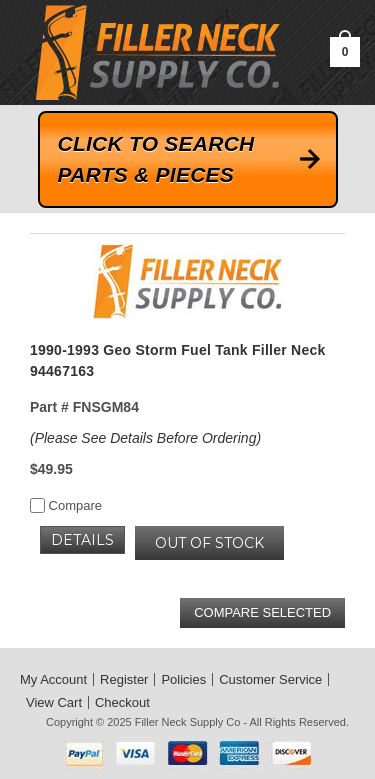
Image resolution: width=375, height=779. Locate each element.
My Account (53, 679)
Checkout (122, 702)
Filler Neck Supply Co (188, 722)
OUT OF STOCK (209, 543)
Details (82, 540)
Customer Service (270, 679)
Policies (183, 679)
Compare (66, 505)
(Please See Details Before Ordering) (145, 438)
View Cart (54, 702)
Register (124, 679)
